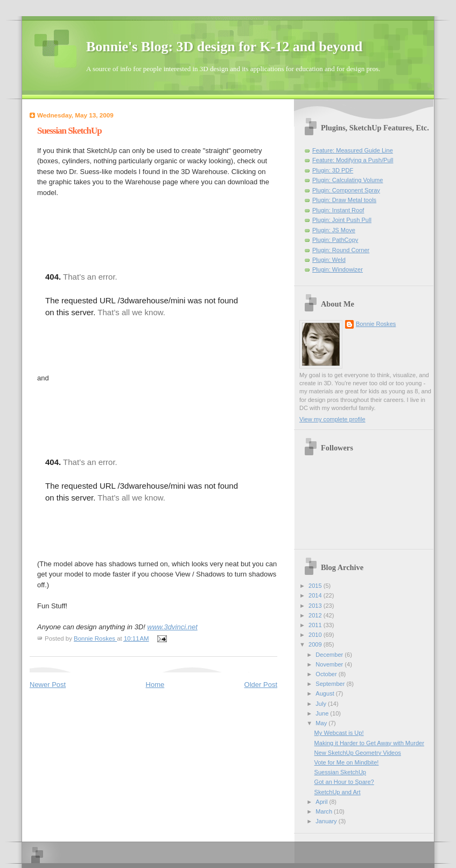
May (322, 723)
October (327, 674)
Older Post (261, 685)
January (327, 821)
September (331, 684)
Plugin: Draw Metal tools (344, 200)
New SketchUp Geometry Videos (358, 753)
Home (155, 685)
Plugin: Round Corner (341, 250)
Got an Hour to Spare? (344, 782)
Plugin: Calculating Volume (348, 180)
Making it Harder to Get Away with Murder (369, 743)
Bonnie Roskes (376, 324)
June (323, 713)
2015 (316, 586)
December (330, 655)
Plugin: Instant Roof (338, 210)
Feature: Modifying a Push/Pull (353, 160)
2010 (316, 635)
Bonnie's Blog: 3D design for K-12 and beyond (224, 47)
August (325, 693)
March (325, 811)
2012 (316, 615)
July (322, 704)
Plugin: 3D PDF (333, 170)
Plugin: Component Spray (346, 190)
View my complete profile (332, 419)
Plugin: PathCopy (335, 240)
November (330, 664)
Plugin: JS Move (334, 230)
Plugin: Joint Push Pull (342, 220)
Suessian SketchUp (340, 772)
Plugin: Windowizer (338, 269)
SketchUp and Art (338, 792)
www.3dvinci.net (173, 627)
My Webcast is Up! (339, 733)
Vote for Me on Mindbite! (347, 762)
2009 (316, 644)
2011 (316, 625)
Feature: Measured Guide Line (353, 150)
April (322, 802)
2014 (316, 595)
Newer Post (48, 685)
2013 (316, 606)
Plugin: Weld (329, 260)
